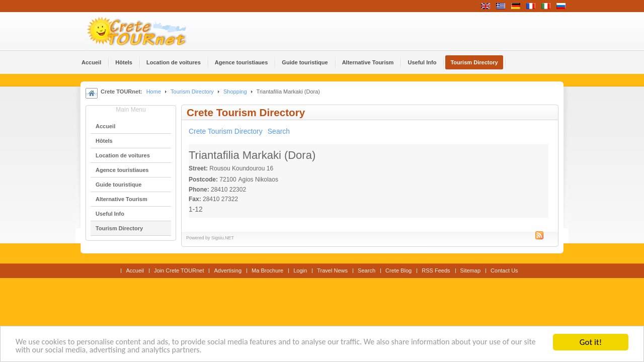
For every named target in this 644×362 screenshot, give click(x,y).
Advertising (228, 270)
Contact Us (504, 270)
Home (154, 92)
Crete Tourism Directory (226, 131)
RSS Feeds (436, 270)
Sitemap (470, 270)
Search (279, 131)
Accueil (135, 270)
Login (300, 270)
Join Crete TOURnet (179, 270)
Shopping (235, 92)
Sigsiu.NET (223, 238)
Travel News (332, 270)
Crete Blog (398, 270)
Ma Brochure (267, 270)
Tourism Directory (192, 92)
